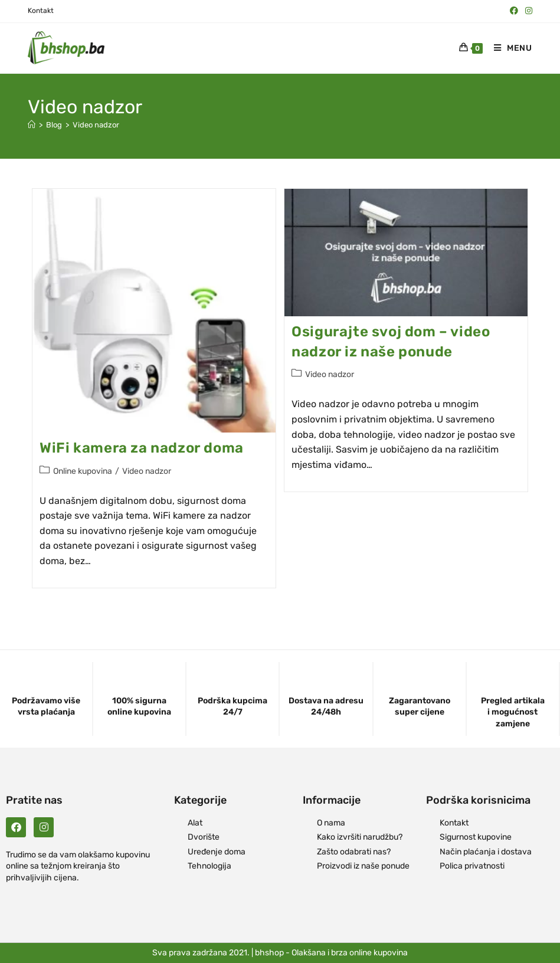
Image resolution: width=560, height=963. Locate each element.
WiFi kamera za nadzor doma (142, 448)
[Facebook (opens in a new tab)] (514, 11)
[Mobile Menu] (509, 48)
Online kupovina (83, 471)
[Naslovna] (32, 125)
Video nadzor (96, 125)
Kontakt (41, 11)
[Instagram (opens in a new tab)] (527, 11)
